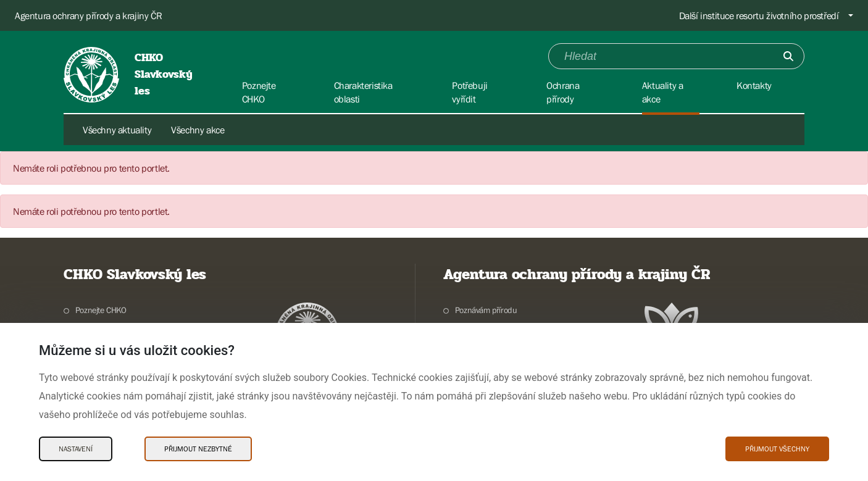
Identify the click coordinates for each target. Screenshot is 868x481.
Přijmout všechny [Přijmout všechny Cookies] (777, 449)
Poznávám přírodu (486, 310)
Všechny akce (198, 130)
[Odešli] (788, 56)
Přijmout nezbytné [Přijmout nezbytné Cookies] (198, 449)
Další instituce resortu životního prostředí (759, 15)
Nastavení (76, 449)
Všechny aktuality (117, 130)
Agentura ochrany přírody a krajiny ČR (88, 15)
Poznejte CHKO (101, 310)
